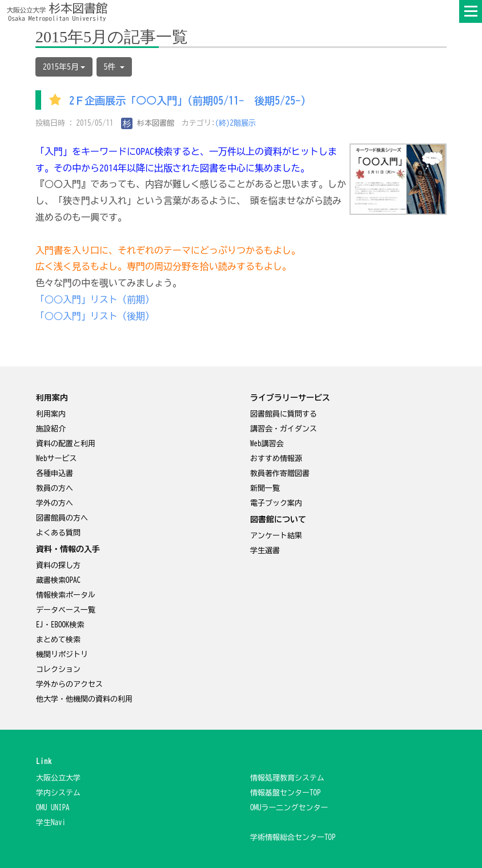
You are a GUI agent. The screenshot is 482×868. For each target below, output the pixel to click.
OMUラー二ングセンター (289, 808)
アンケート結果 (276, 536)
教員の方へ (55, 488)
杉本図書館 (148, 123)
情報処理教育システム (287, 778)
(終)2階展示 (236, 123)
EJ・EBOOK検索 (60, 625)
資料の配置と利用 (66, 444)
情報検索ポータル (66, 595)
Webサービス (57, 459)
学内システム (58, 793)
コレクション (58, 669)
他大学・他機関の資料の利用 (84, 699)
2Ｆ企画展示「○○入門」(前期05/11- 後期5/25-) (187, 101)
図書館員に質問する (284, 414)
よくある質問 (58, 533)
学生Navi (51, 823)
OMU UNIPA (53, 808)
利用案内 (51, 414)
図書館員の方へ (62, 518)
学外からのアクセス (69, 684)
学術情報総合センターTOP (293, 837)
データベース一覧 (66, 610)
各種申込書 (55, 473)
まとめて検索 (58, 640)
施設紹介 (51, 429)
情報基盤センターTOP (286, 793)
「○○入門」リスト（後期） (95, 316)
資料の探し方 (58, 565)
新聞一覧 (265, 488)
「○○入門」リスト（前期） (95, 299)
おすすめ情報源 (276, 459)
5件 (114, 67)
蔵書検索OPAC (58, 580)
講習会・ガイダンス (284, 429)
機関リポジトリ (62, 655)
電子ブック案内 (276, 503)
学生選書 (265, 551)
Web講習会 (267, 444)
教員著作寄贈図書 (280, 473)
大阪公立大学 (58, 778)
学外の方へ (55, 503)
